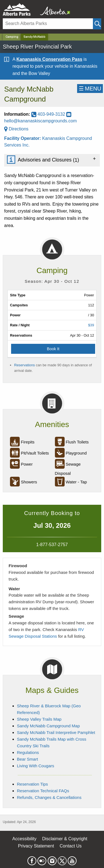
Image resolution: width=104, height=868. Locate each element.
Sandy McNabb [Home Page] (35, 37)
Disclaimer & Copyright (65, 839)
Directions (16, 129)
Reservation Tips (32, 784)
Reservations (25, 365)
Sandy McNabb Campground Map (48, 726)
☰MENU (90, 89)
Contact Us (71, 846)
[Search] (48, 24)
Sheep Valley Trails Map (39, 719)
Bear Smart (27, 759)
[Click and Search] (97, 24)
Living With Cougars (35, 766)
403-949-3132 (49, 114)
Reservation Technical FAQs (43, 791)
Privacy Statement (36, 846)
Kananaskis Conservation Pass (49, 59)
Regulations (28, 752)
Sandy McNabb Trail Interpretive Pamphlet (56, 732)
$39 (91, 325)
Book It (53, 349)
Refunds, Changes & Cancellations (49, 797)
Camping (12, 37)
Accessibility (24, 839)
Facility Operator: (23, 138)
